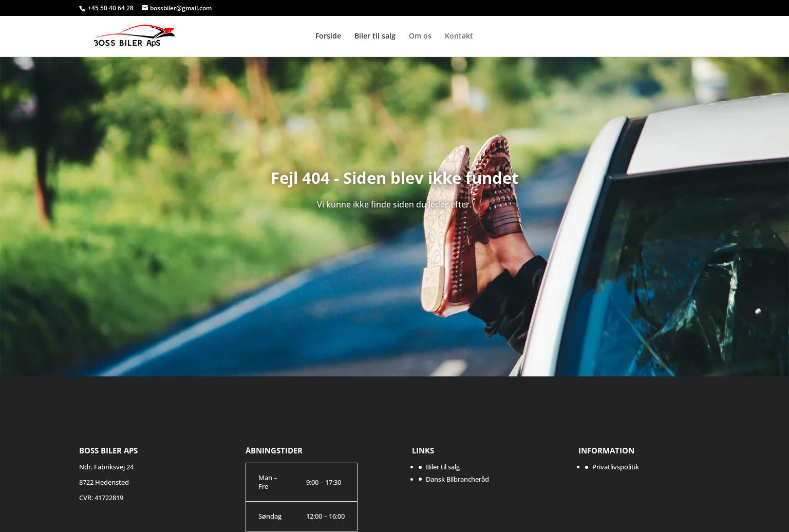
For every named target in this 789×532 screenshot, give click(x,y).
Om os (420, 36)
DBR (666, 30)
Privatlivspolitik (616, 467)
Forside (328, 36)
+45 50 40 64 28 (111, 8)
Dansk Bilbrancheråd (457, 479)
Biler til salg (375, 36)
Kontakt (459, 36)
